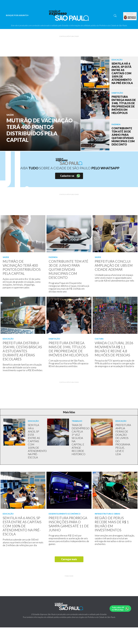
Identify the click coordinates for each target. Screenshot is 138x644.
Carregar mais (69, 559)
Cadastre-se (67, 176)
